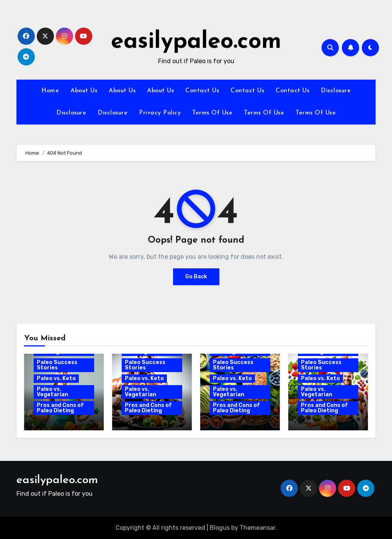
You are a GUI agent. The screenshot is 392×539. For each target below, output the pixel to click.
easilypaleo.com (196, 42)
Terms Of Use (212, 113)
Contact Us (202, 91)
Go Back (196, 277)
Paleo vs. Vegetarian (52, 392)
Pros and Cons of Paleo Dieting (60, 408)
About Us (84, 91)
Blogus (220, 528)
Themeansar (257, 528)
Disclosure (336, 91)
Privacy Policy (160, 113)
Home (50, 91)
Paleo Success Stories (57, 365)
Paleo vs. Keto (56, 378)
